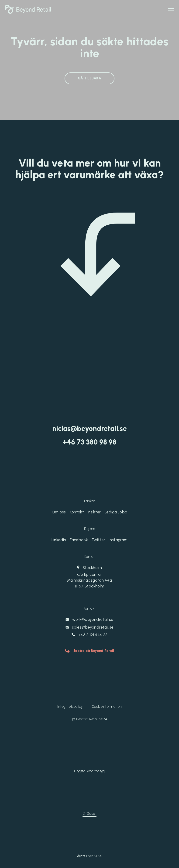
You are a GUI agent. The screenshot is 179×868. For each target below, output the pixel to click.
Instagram (118, 540)
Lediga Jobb (116, 512)
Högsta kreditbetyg (89, 771)
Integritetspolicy (70, 707)
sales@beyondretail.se (89, 627)
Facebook (79, 540)
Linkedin (59, 540)
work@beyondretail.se (89, 619)
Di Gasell (89, 814)
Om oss (59, 512)
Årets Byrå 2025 (90, 856)
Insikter (94, 512)
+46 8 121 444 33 (90, 635)
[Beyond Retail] (28, 12)
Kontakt (77, 512)
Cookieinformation (107, 707)
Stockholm (89, 577)
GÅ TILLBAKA (89, 78)
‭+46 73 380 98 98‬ (90, 442)
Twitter (98, 540)
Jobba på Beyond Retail (94, 651)
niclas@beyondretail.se (89, 429)
